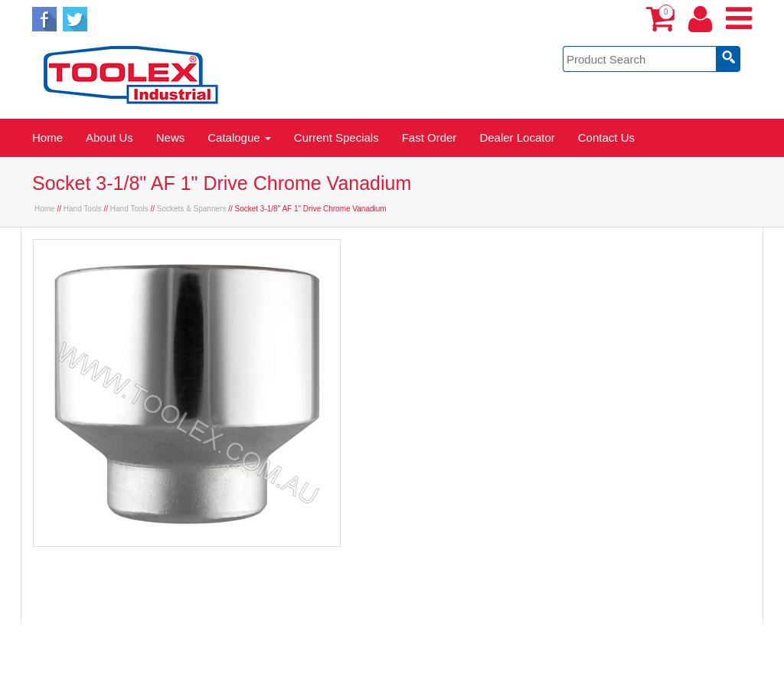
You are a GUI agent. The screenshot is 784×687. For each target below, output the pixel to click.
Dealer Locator (517, 137)
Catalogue (239, 137)
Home (47, 137)
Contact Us (606, 137)
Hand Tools (83, 209)
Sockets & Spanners (192, 209)
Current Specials (336, 137)
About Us (109, 137)
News (171, 137)
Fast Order (430, 137)
